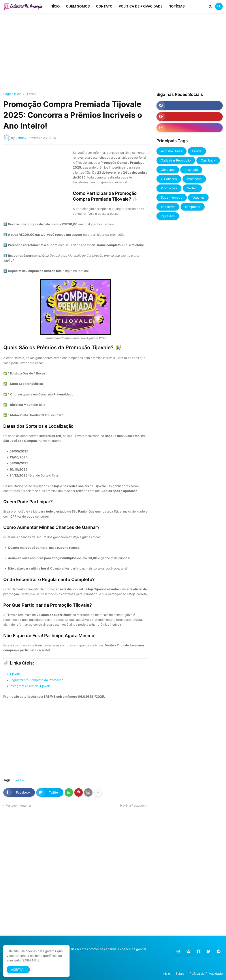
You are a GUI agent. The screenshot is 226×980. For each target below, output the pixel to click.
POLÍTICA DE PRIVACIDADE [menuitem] (141, 6)
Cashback (208, 160)
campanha (193, 207)
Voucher (198, 197)
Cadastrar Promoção (176, 160)
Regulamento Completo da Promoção (36, 680)
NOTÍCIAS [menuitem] (177, 6)
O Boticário (169, 179)
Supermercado (172, 197)
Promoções (169, 188)
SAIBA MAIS (31, 960)
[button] (210, 6)
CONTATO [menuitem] (104, 6)
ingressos (168, 216)
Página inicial (13, 94)
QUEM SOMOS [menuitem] (78, 6)
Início (166, 973)
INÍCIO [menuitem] (55, 6)
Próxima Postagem (133, 805)
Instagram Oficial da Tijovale (30, 686)
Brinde (197, 151)
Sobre (180, 973)
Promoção (194, 179)
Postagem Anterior (18, 805)
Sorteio (192, 188)
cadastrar (168, 207)
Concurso (168, 170)
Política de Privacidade (206, 973)
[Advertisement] (113, 53)
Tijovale (31, 94)
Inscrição (191, 170)
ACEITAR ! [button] (18, 970)
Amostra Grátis (171, 151)
